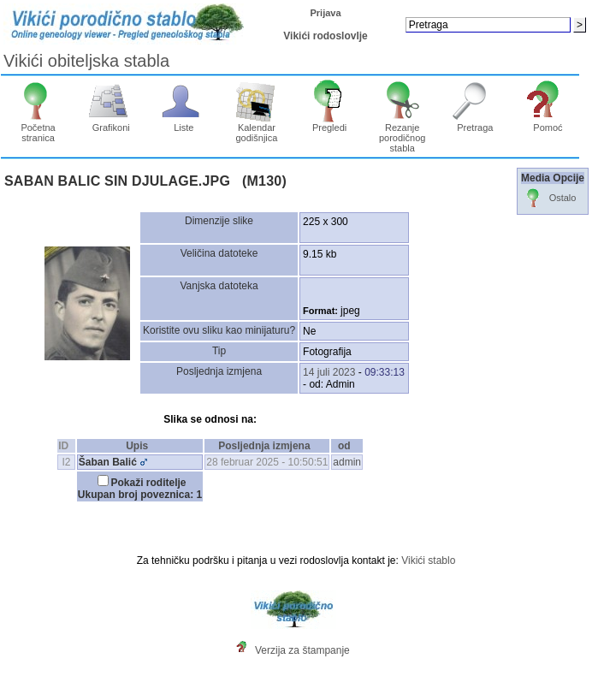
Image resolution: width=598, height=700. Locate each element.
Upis (140, 446)
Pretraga (475, 123)
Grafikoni (111, 123)
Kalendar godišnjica (257, 128)
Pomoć (548, 123)
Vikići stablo (428, 561)
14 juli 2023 (329, 372)
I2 (67, 462)
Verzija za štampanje (302, 650)
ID (66, 446)
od (347, 446)
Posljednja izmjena (267, 446)
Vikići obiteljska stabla (86, 61)
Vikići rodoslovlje (325, 36)
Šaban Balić (108, 462)
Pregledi (330, 123)
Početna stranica (38, 128)
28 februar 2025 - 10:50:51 (267, 462)
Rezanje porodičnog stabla (403, 133)
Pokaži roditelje (149, 483)
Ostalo (549, 199)
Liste (184, 123)
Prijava (325, 13)
